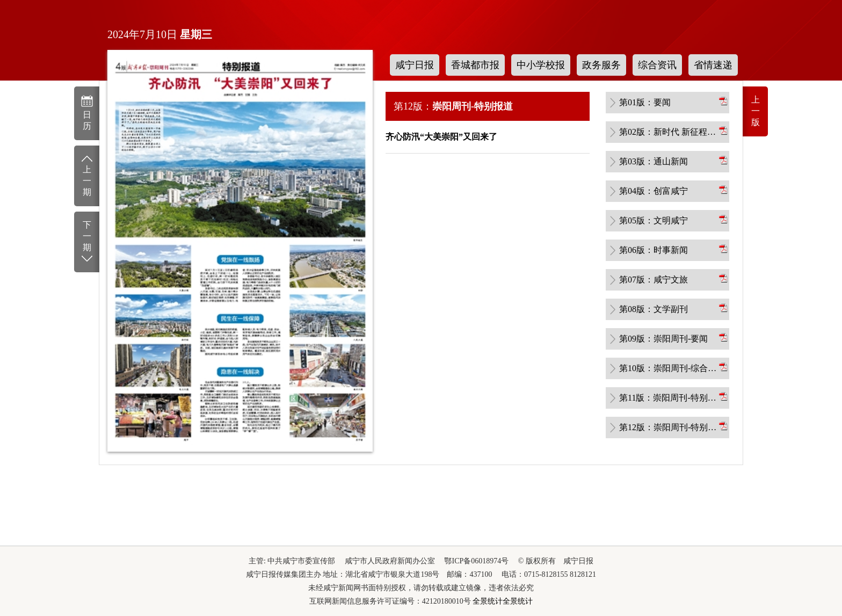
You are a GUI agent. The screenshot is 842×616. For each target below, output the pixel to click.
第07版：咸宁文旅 (654, 280)
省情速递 (713, 65)
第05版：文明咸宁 (654, 220)
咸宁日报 (415, 65)
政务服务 (601, 65)
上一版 (756, 111)
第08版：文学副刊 (654, 309)
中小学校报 (541, 65)
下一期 (87, 242)
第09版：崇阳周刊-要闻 (663, 339)
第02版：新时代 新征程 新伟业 (668, 132)
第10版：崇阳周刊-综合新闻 (668, 368)
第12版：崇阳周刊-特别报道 (668, 427)
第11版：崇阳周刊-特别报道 (668, 398)
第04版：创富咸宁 (654, 191)
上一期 (87, 175)
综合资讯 (657, 65)
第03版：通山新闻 (654, 161)
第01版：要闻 (645, 102)
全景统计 (488, 601)
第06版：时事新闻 (654, 250)
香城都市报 (475, 65)
